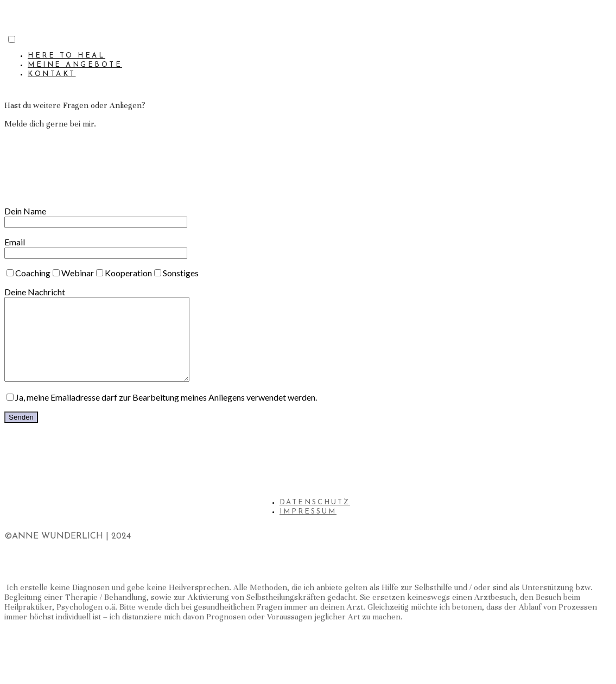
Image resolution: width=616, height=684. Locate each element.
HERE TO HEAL (66, 56)
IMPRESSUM (308, 528)
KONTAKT (52, 74)
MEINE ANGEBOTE (75, 65)
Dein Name (96, 216)
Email (96, 247)
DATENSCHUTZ (315, 519)
